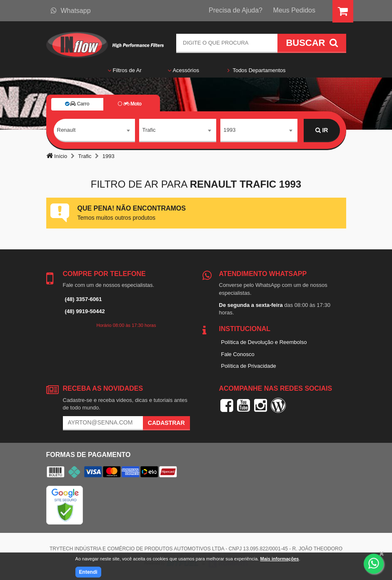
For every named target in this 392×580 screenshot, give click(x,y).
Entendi (88, 572)
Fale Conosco (238, 354)
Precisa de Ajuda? (236, 10)
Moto (130, 104)
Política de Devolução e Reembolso (264, 342)
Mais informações (279, 559)
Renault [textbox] (66, 130)
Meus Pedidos (294, 10)
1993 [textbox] (230, 130)
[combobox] (94, 131)
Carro (77, 104)
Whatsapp (71, 11)
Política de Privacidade (249, 366)
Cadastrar (166, 423)
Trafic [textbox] (149, 130)
